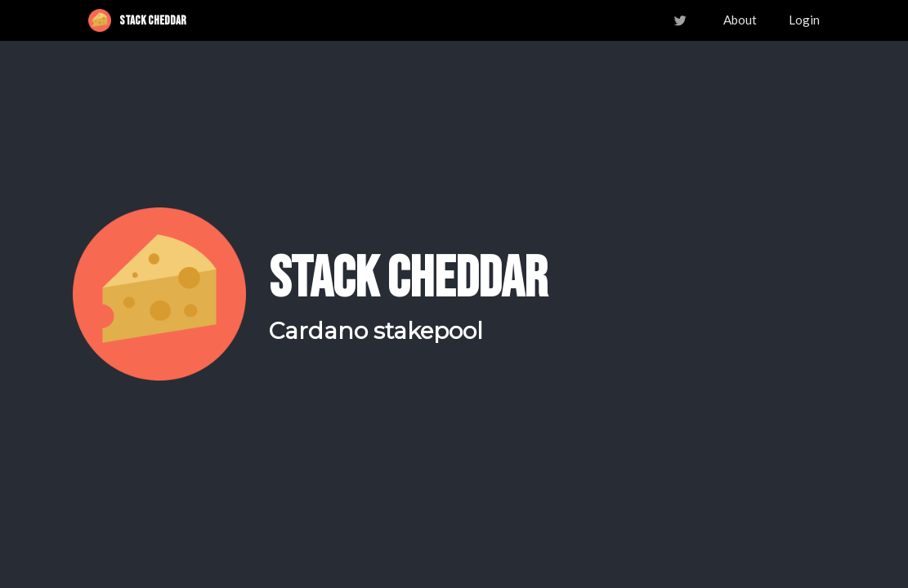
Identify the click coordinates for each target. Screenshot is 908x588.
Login (804, 20)
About (740, 20)
